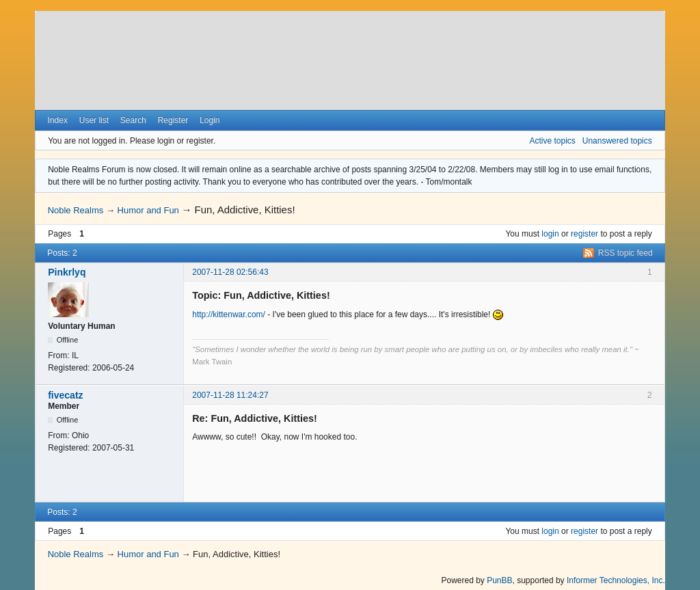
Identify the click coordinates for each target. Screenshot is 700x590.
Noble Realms (76, 210)
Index (58, 120)
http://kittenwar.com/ (229, 314)
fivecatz (65, 395)
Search (133, 120)
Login (210, 120)
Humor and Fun (148, 210)
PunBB (499, 580)
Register (173, 120)
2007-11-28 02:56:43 (230, 272)
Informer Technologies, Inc (615, 580)
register (584, 234)
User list (94, 120)
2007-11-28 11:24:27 (230, 395)
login (550, 234)
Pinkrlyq (67, 272)
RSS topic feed (625, 253)
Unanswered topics (617, 141)
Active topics (552, 141)
